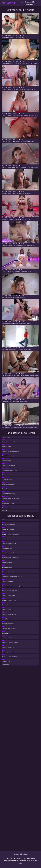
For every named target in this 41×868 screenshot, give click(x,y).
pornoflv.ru (18, 858)
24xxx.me (29, 4)
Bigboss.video (30, 2)
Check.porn (25, 854)
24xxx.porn (16, 854)
